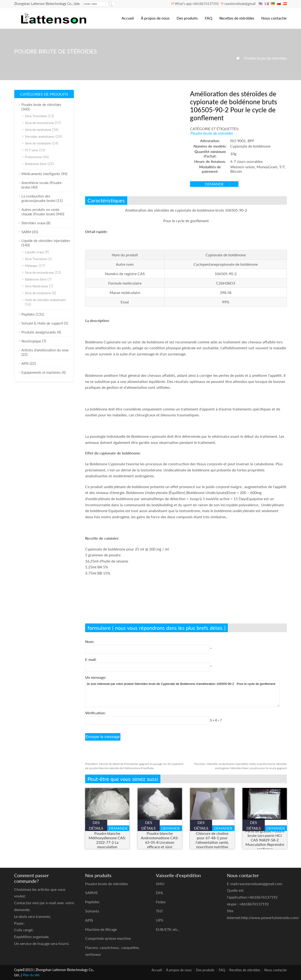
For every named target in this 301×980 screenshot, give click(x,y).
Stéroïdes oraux (33, 223)
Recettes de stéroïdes (237, 18)
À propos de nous (155, 18)
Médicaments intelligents (41, 174)
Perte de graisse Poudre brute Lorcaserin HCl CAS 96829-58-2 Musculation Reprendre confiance (265, 840)
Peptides (28, 314)
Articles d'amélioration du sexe (45, 350)
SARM (26, 232)
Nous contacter (274, 18)
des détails (96, 825)
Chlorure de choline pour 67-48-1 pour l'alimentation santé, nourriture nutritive (212, 840)
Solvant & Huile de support (42, 323)
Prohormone (33, 157)
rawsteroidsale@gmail (240, 4)
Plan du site (31, 975)
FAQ (209, 18)
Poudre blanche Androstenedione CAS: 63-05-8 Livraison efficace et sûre (160, 840)
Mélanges (31, 266)
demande (214, 184)
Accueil (128, 18)
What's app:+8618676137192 (197, 4)
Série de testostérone (39, 123)
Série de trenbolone (38, 143)
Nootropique (31, 341)
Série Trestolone (36, 116)
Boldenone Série (36, 164)
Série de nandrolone (38, 130)
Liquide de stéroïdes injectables (46, 241)
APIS (25, 363)
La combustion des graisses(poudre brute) (38, 198)
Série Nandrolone (36, 286)
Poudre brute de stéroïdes (265, 58)
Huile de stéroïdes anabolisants (46, 300)
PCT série (32, 150)
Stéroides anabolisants (40, 137)
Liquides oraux (34, 252)
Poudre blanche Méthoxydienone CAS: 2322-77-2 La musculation (107, 840)
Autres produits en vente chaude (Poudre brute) (40, 212)
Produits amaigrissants (39, 332)
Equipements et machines (41, 372)
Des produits (187, 18)
